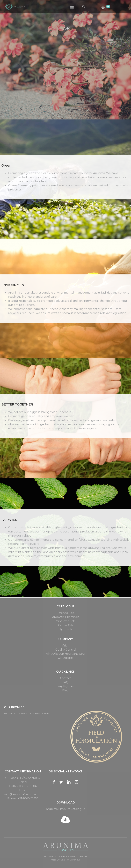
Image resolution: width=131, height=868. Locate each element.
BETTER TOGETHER (17, 404)
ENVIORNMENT (14, 285)
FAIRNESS (9, 520)
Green (6, 166)
